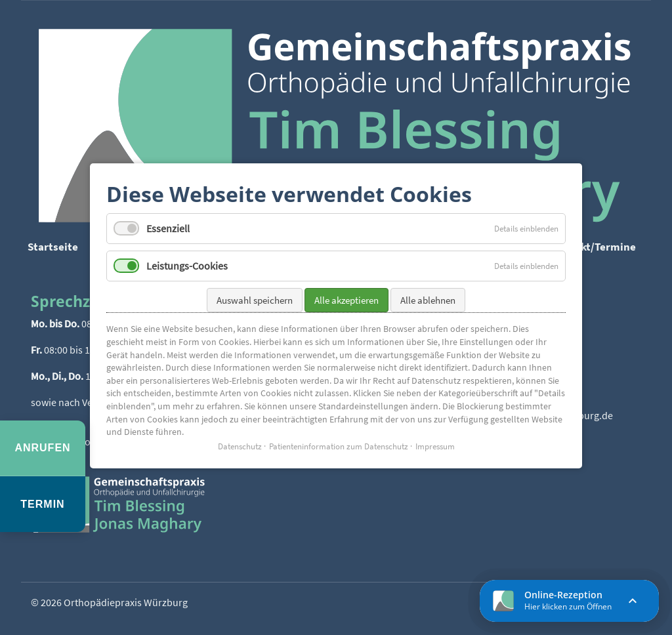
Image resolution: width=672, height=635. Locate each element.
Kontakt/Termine (594, 247)
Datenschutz (240, 442)
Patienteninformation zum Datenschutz (339, 442)
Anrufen (42, 448)
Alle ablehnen (428, 296)
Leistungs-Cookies (187, 262)
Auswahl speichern (255, 296)
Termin (42, 504)
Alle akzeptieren (346, 296)
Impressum (435, 442)
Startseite (53, 247)
